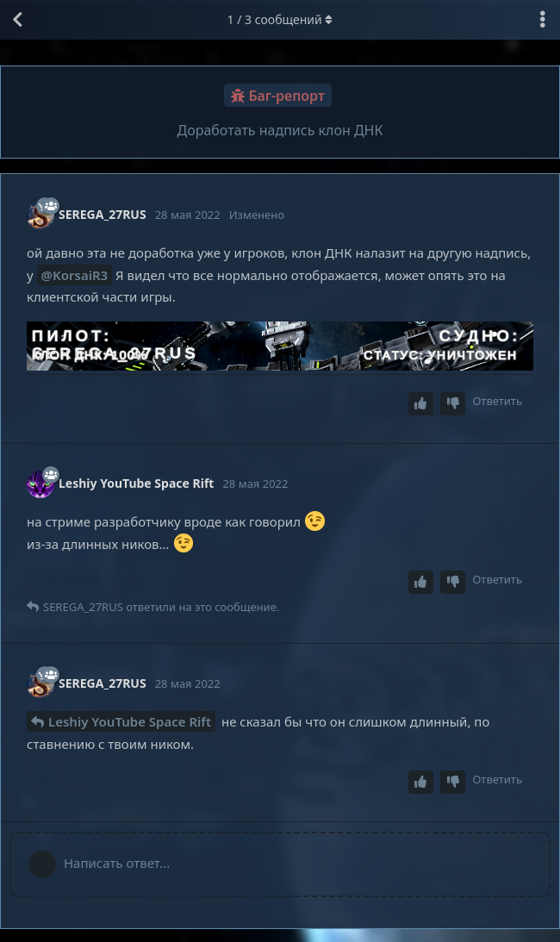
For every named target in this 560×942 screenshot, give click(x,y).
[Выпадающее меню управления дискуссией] (543, 20)
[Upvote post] (421, 404)
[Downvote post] (453, 404)
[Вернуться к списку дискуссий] (17, 20)
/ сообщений (280, 19)
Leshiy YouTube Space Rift (130, 721)
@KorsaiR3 (75, 275)
